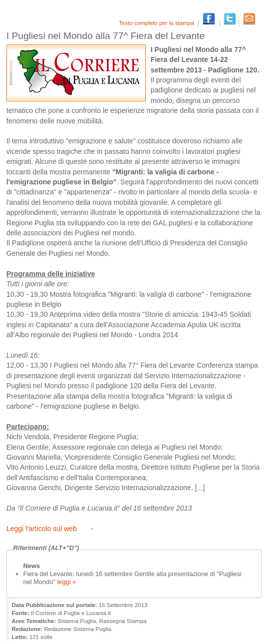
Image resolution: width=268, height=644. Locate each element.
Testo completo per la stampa (157, 23)
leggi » (66, 582)
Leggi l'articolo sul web (42, 529)
